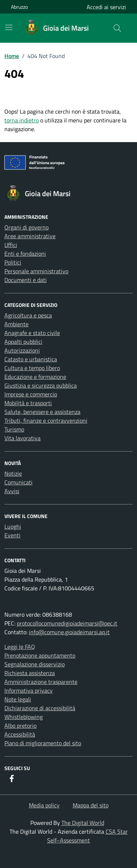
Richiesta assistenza (30, 673)
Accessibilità (20, 734)
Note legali (18, 699)
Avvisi (12, 491)
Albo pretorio (20, 726)
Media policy (44, 805)
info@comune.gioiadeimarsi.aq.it (69, 632)
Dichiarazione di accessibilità (40, 708)
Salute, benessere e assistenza (42, 412)
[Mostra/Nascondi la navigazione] (9, 27)
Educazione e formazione (35, 377)
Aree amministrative (30, 236)
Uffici (11, 245)
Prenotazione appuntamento (40, 655)
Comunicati (18, 482)
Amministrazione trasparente (41, 682)
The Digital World (83, 823)
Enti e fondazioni (25, 254)
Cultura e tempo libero (32, 368)
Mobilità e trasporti (28, 403)
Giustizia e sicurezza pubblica (41, 385)
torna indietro (22, 120)
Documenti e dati (26, 280)
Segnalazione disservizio (35, 664)
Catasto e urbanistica (31, 359)
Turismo (14, 429)
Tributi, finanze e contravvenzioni (46, 420)
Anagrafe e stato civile (32, 333)
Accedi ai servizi (106, 7)
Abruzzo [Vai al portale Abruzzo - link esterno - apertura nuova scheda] (19, 7)
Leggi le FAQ (20, 647)
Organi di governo (26, 227)
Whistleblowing (24, 717)
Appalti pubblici (23, 342)
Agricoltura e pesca (28, 315)
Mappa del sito (91, 805)
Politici (13, 262)
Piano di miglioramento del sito (43, 743)
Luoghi (13, 526)
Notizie (13, 473)
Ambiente (16, 324)
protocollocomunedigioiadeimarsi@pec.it (67, 623)
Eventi (12, 535)
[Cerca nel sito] (117, 28)
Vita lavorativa (22, 438)
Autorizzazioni (22, 350)
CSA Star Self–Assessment (87, 836)
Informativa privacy (28, 690)
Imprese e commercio (31, 394)
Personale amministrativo (36, 271)
